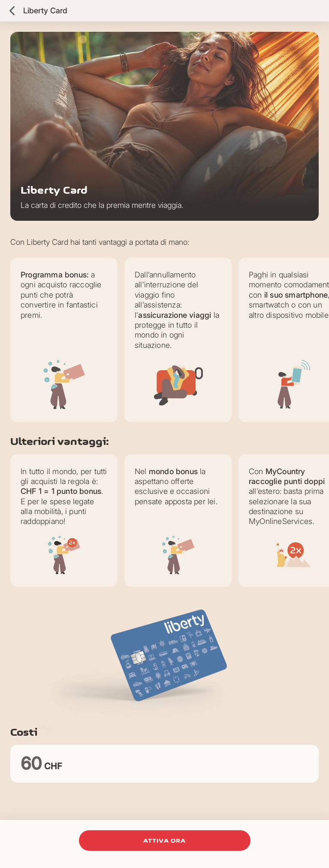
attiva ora (165, 841)
